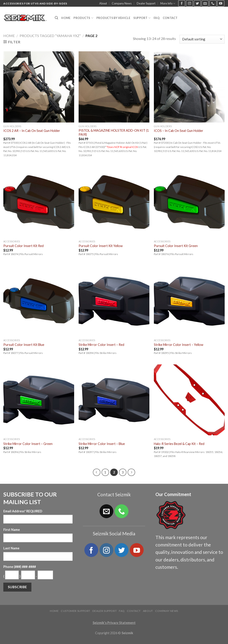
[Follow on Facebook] (182, 3)
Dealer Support (146, 3)
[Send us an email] (205, 3)
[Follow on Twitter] (197, 3)
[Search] (56, 18)
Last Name (11, 548)
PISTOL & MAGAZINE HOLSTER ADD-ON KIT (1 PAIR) (114, 133)
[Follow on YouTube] (221, 3)
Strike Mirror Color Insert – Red (101, 345)
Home (66, 18)
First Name (12, 530)
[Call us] (213, 3)
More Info (168, 3)
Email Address (23, 511)
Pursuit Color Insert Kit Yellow (101, 246)
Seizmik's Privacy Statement (114, 623)
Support (142, 18)
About (103, 3)
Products (83, 18)
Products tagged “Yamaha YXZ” (50, 36)
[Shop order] (202, 39)
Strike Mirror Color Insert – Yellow (179, 345)
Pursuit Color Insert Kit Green (176, 246)
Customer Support (75, 611)
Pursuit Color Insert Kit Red (23, 246)
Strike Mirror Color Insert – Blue (102, 444)
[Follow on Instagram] (189, 3)
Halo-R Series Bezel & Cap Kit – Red (179, 444)
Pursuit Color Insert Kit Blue (24, 345)
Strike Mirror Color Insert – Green (28, 444)
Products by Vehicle (113, 18)
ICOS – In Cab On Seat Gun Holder (179, 131)
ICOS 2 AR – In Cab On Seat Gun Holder (32, 131)
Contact (170, 18)
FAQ (157, 18)
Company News (122, 3)
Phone (20, 567)
